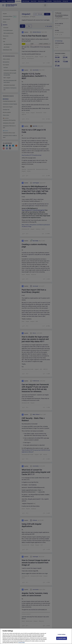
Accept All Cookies (62, 640)
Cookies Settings (62, 636)
